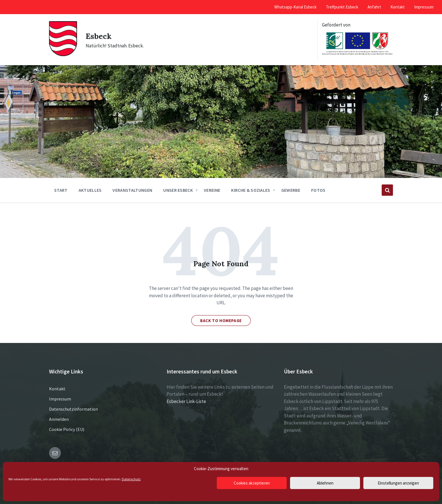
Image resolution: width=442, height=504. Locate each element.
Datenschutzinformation (73, 409)
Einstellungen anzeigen (398, 483)
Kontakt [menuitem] (398, 7)
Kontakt (57, 389)
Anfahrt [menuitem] (374, 7)
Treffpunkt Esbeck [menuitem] (342, 7)
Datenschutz (131, 479)
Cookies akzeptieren (252, 483)
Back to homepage (221, 321)
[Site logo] (63, 55)
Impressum (60, 399)
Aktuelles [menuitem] (90, 190)
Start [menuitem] (61, 190)
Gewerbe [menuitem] (291, 190)
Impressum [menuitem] (424, 7)
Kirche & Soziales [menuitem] (251, 190)
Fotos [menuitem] (318, 190)
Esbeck (100, 36)
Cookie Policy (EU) (67, 429)
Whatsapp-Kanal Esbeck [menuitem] (295, 7)
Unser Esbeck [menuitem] (178, 190)
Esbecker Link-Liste (186, 401)
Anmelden (59, 419)
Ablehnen (325, 483)
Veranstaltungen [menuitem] (132, 190)
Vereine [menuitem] (212, 190)
